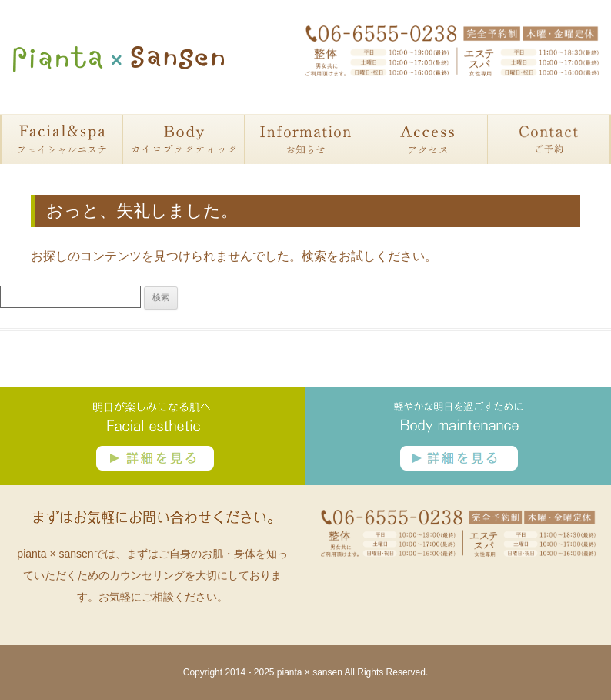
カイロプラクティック (184, 139)
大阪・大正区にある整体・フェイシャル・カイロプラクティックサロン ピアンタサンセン (119, 59)
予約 (549, 139)
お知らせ (305, 139)
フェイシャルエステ (62, 139)
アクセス (427, 139)
